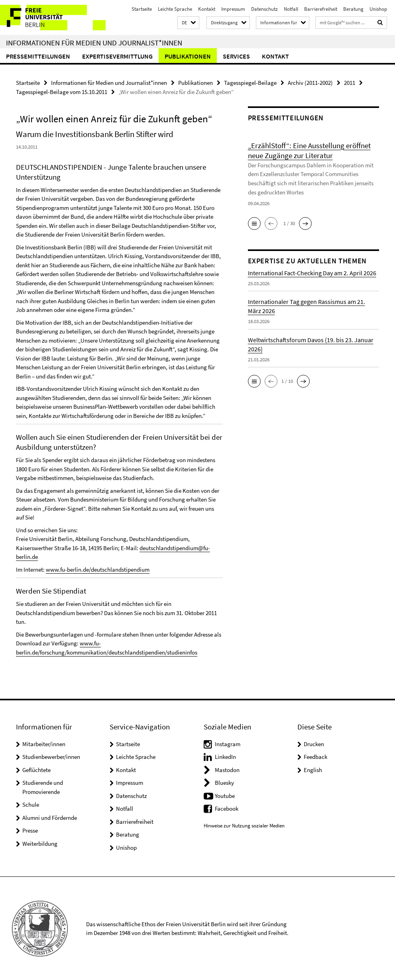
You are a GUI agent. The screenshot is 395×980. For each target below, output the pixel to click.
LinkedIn (225, 757)
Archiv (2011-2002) (310, 83)
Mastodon (227, 769)
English (313, 769)
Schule (31, 805)
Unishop (378, 9)
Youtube (225, 795)
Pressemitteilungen (38, 56)
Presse (30, 830)
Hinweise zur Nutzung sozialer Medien (244, 825)
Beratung (353, 9)
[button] (188, 23)
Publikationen (188, 56)
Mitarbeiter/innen (44, 744)
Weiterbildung (40, 843)
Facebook (227, 808)
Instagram (228, 744)
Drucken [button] (314, 744)
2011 (350, 83)
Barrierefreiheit (321, 9)
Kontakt (207, 9)
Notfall (291, 9)
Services (236, 56)
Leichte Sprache (175, 9)
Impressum (233, 9)
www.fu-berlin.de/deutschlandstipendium (98, 569)
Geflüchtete (36, 769)
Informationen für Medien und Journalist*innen (94, 43)
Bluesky (224, 783)
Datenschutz (264, 9)
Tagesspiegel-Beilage (250, 83)
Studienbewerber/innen (51, 757)
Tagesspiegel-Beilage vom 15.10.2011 (62, 92)
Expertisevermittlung (117, 56)
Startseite (142, 9)
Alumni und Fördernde (50, 817)
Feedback (315, 757)
